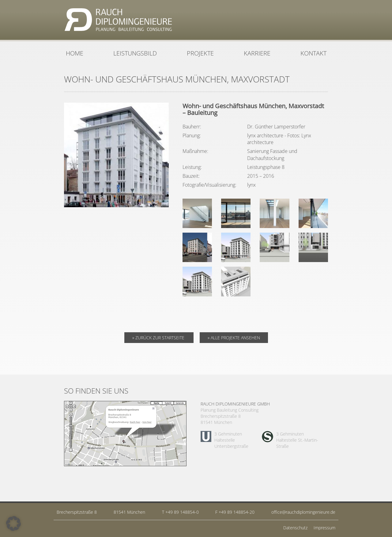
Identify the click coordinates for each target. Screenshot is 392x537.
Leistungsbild (135, 53)
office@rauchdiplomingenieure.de (303, 512)
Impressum (324, 528)
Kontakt (313, 53)
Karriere (257, 53)
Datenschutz (295, 528)
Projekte (200, 53)
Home (75, 53)
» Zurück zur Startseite (159, 338)
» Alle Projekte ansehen (234, 338)
